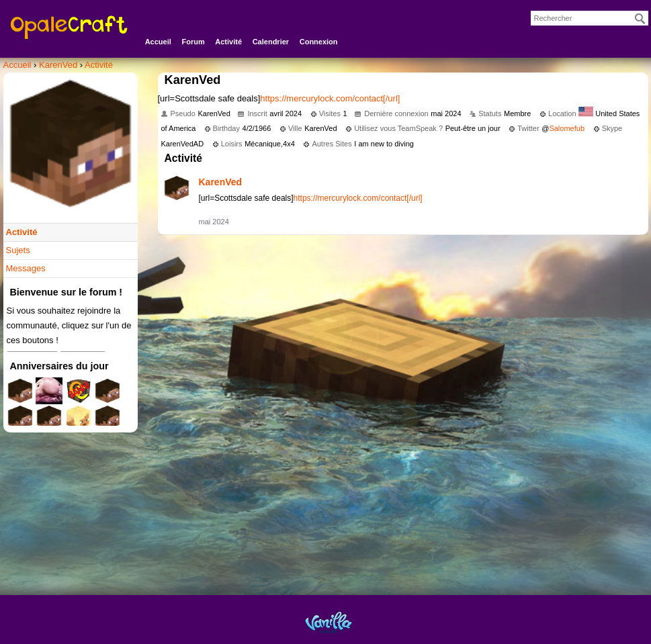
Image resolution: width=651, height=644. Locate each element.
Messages (26, 268)
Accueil (158, 42)
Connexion (319, 42)
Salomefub (567, 128)
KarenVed (221, 182)
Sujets (18, 250)
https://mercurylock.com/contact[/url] (330, 98)
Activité (228, 42)
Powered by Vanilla (329, 622)
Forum (193, 42)
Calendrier (271, 42)
